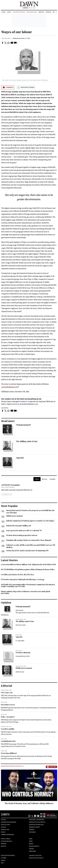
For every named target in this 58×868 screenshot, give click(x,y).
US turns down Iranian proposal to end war (22, 535)
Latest (9, 12)
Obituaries (32, 832)
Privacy (3, 832)
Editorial (6, 686)
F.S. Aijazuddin (20, 641)
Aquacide (20, 458)
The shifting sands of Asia (27, 441)
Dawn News (32, 851)
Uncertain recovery (8, 705)
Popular (53, 479)
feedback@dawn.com (30, 404)
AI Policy (4, 827)
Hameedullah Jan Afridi (23, 656)
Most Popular (9, 506)
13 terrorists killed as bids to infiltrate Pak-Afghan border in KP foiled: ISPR (28, 564)
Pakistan (41, 12)
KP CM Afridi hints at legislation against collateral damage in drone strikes (28, 569)
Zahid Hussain (20, 672)
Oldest (37, 479)
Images (31, 844)
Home (4, 12)
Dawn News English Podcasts (12, 766)
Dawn (31, 839)
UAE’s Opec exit (7, 693)
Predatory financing (23, 653)
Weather (4, 844)
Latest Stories (9, 560)
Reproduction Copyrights (37, 822)
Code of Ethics (5, 825)
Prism (31, 841)
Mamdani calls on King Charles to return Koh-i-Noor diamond (29, 540)
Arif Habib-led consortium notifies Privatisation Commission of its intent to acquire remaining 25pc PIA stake (28, 586)
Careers (32, 830)
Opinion (48, 12)
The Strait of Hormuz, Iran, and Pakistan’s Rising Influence (29, 803)
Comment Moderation (7, 835)
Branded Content (34, 827)
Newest (44, 479)
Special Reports (34, 846)
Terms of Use (5, 830)
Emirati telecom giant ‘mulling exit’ (19, 526)
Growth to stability (8, 729)
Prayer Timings (5, 839)
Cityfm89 (3, 858)
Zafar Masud (19, 610)
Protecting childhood (9, 753)
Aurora (31, 849)
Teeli (2, 863)
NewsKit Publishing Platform (36, 858)
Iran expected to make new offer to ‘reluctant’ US (24, 530)
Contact (3, 820)
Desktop (3, 846)
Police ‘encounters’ (8, 717)
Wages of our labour (17, 32)
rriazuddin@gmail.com (10, 387)
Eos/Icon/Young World (8, 855)
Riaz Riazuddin (6, 38)
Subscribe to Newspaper (37, 820)
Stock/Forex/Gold (6, 841)
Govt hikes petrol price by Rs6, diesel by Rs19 (17, 575)
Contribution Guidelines (8, 822)
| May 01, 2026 (29, 8)
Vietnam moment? (24, 425)
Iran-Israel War (32, 12)
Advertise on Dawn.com (36, 825)
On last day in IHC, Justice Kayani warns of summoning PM (27, 551)
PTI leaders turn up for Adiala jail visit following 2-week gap (23, 579)
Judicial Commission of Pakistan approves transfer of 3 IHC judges (30, 521)
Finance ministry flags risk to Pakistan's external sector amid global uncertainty (25, 592)
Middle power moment (14, 516)
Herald (3, 860)
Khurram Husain (21, 625)
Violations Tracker (19, 12)
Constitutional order (8, 741)
